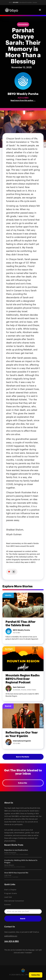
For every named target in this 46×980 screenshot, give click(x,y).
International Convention (14, 901)
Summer (8, 905)
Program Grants (11, 893)
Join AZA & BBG (12, 941)
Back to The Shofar (23, 757)
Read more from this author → (23, 100)
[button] (40, 10)
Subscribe (23, 783)
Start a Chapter (10, 890)
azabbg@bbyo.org (11, 936)
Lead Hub (8, 897)
